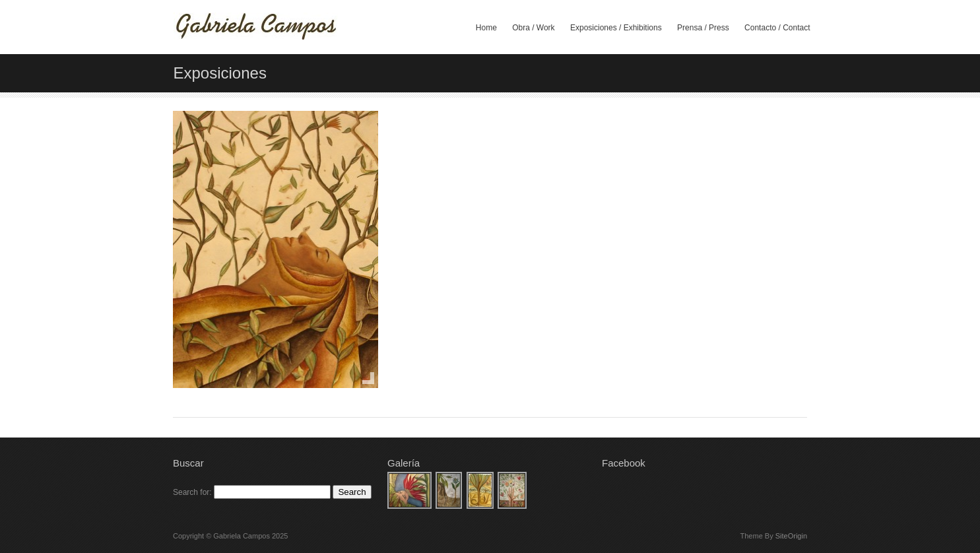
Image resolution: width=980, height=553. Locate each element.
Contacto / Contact (777, 28)
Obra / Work (533, 28)
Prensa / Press (703, 28)
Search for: (192, 492)
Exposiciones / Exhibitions (616, 28)
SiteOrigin (791, 536)
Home (486, 28)
